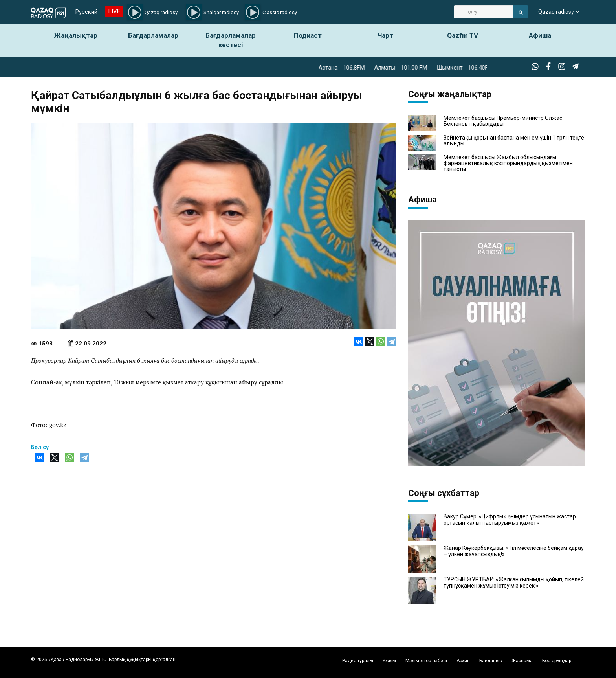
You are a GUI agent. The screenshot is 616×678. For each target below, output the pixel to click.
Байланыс (491, 661)
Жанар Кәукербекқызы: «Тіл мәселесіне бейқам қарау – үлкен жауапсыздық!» (514, 551)
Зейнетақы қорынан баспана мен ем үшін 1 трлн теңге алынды (514, 141)
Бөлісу (40, 447)
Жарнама (522, 661)
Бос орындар (557, 661)
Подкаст (308, 35)
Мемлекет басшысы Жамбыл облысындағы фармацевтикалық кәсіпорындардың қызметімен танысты (508, 164)
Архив (463, 661)
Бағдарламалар (153, 35)
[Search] (483, 12)
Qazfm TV (463, 35)
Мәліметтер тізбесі (426, 661)
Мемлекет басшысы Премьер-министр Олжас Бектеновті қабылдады (503, 121)
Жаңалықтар (76, 35)
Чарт (385, 35)
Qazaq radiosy (556, 12)
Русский (86, 12)
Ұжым (389, 661)
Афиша (540, 35)
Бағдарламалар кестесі (231, 40)
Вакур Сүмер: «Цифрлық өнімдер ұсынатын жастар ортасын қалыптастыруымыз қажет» (510, 520)
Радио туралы (358, 661)
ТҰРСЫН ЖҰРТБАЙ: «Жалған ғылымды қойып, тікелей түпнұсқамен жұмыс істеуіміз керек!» (514, 582)
